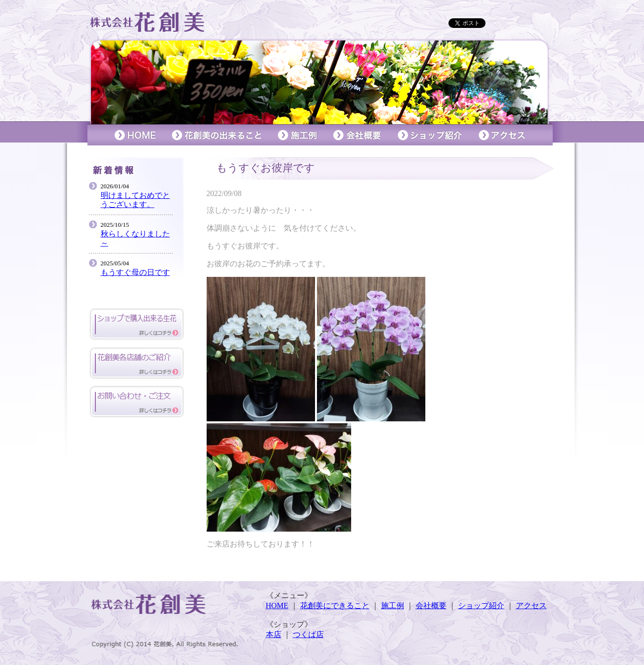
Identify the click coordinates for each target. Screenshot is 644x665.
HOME (277, 606)
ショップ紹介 (481, 606)
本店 (274, 634)
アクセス (531, 606)
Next (542, 81)
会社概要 (431, 606)
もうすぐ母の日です (135, 272)
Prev (103, 81)
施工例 (393, 606)
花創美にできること (335, 606)
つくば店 (308, 634)
